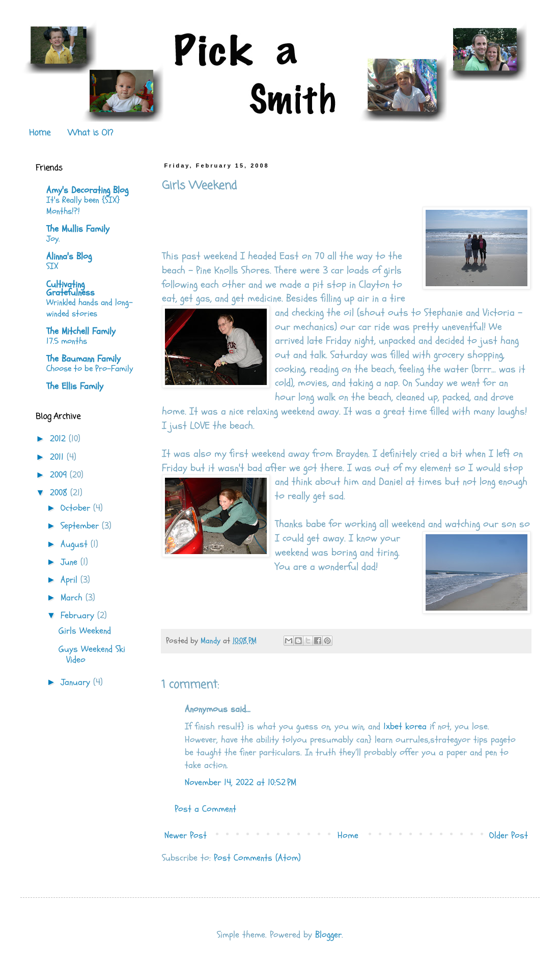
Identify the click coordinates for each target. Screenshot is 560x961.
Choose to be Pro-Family (90, 368)
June (71, 562)
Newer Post (186, 835)
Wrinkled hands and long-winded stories (90, 308)
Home (40, 133)
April (71, 580)
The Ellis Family (75, 386)
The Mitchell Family (81, 331)
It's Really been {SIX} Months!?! (83, 205)
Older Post (509, 835)
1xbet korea (405, 726)
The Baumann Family (83, 359)
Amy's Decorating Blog (87, 190)
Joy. (53, 239)
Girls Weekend (85, 631)
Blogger (328, 935)
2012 (59, 439)
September (81, 526)
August (76, 544)
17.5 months (67, 341)
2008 (60, 493)
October (77, 508)
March (73, 598)
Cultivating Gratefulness (71, 289)
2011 (58, 457)
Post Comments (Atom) (257, 858)
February (79, 615)
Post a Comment (205, 809)
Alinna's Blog (69, 256)
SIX (52, 266)
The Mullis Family (78, 229)
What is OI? (90, 133)
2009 (60, 475)
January (77, 682)
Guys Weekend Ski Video (92, 655)
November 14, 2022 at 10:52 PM (241, 782)
